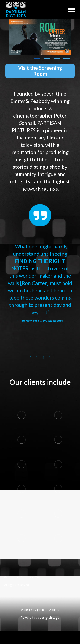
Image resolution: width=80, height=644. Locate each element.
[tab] (31, 357)
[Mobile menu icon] (71, 10)
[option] (40, 283)
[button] (37, 58)
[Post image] (40, 37)
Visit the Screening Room (40, 71)
